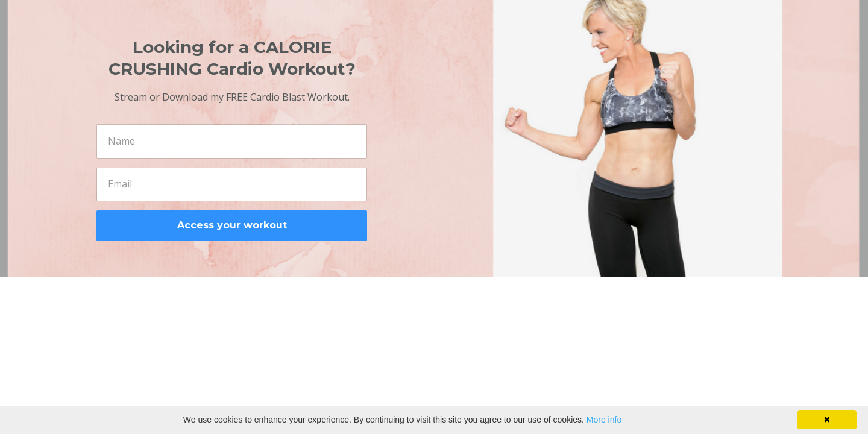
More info (604, 420)
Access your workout (232, 225)
